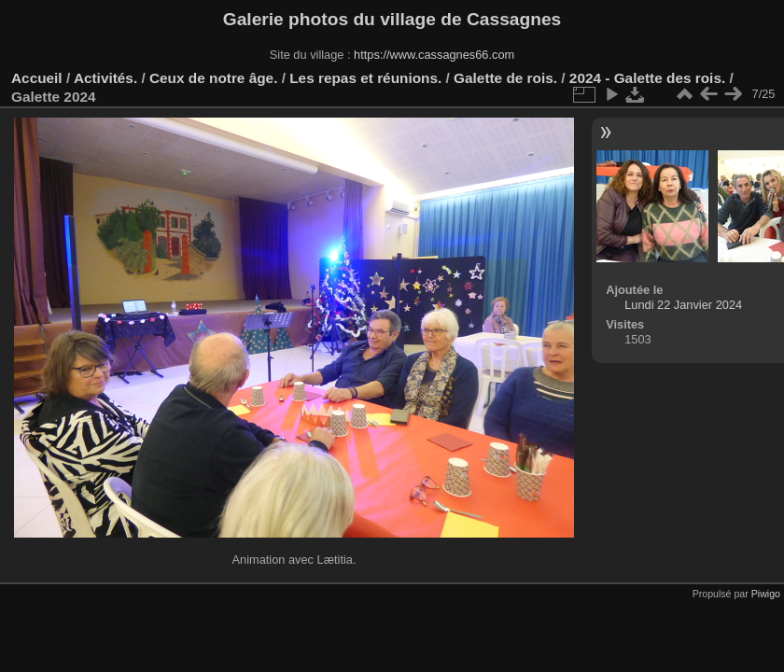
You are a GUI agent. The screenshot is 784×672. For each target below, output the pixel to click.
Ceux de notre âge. (213, 78)
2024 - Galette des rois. (647, 78)
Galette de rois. (505, 78)
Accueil (37, 78)
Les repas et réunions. (365, 78)
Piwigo (766, 594)
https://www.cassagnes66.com (434, 55)
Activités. (105, 78)
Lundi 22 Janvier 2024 (683, 305)
